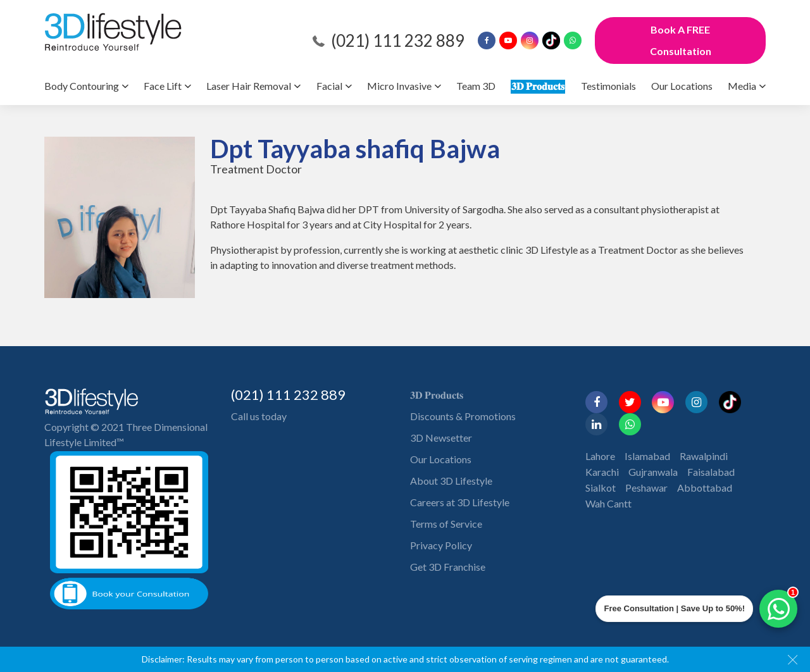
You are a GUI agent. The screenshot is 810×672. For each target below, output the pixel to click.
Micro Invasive (399, 86)
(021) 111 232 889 (398, 40)
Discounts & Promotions (463, 416)
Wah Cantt (608, 503)
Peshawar (646, 488)
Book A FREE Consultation (681, 40)
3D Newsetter (441, 438)
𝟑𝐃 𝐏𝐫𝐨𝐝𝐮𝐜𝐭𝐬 (538, 86)
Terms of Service (446, 524)
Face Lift (163, 86)
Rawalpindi (704, 456)
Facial (329, 86)
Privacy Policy (441, 545)
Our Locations (682, 86)
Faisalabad (711, 472)
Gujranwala (653, 472)
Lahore (600, 456)
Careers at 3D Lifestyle (460, 502)
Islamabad (647, 456)
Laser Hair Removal (249, 86)
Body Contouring (82, 86)
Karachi (602, 472)
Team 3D (476, 86)
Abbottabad (705, 488)
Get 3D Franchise (448, 567)
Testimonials (608, 86)
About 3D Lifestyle (451, 481)
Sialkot (601, 488)
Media (742, 86)
